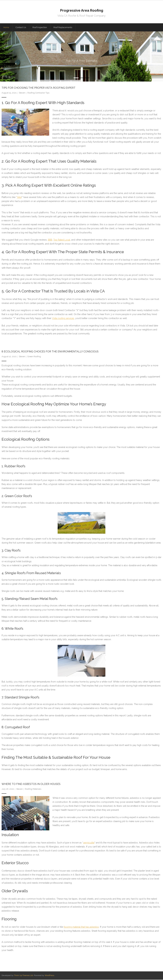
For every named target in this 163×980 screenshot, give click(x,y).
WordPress (49, 976)
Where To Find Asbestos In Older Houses (31, 784)
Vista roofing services (63, 319)
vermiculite (89, 843)
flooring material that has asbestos (81, 927)
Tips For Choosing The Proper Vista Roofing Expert (39, 88)
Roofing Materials (33, 789)
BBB (50, 240)
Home (6, 28)
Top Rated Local (62, 240)
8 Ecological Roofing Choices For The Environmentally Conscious (50, 352)
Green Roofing (34, 357)
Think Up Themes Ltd (23, 976)
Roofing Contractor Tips (38, 93)
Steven (22, 93)
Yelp (19, 198)
